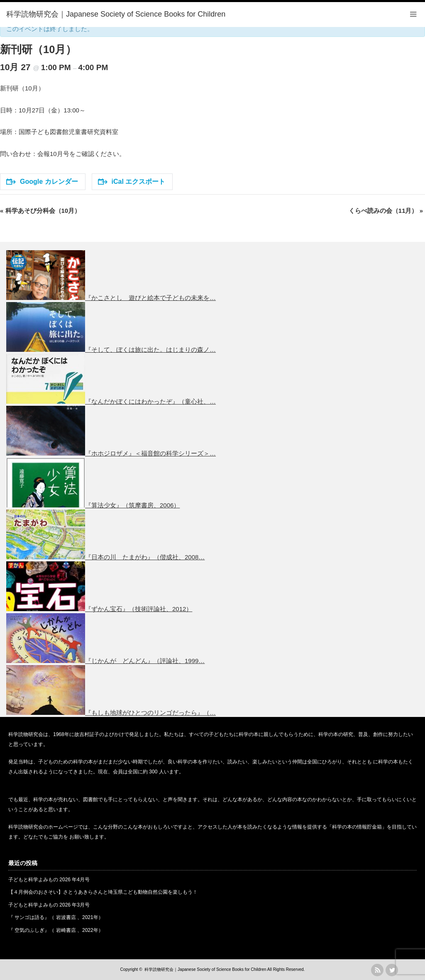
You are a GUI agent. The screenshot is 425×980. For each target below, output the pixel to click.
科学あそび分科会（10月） (40, 211)
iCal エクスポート (132, 182)
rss (377, 970)
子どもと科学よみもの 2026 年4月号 (49, 880)
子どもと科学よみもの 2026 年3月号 (49, 905)
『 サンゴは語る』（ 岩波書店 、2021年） (56, 917)
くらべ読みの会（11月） (386, 211)
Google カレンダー (42, 182)
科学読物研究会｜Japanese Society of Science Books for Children (205, 969)
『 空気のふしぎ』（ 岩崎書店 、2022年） (56, 930)
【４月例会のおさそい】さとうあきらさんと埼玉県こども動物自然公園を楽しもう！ (103, 892)
